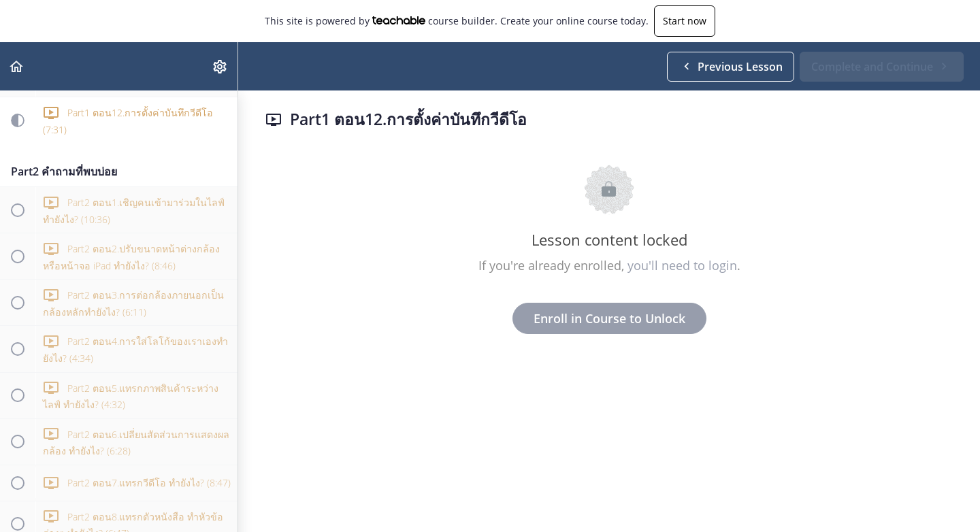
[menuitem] (220, 66)
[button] (17, 66)
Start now (685, 21)
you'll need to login (682, 265)
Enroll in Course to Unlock (609, 318)
